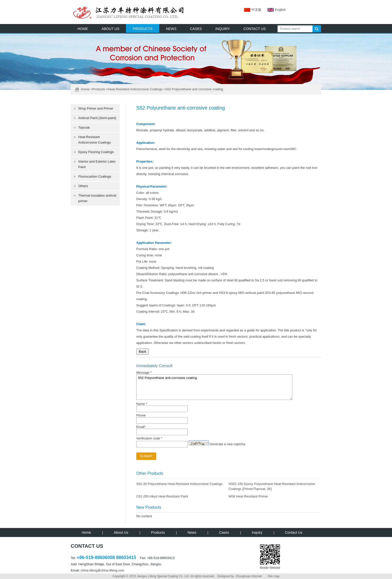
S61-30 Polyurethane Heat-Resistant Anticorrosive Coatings (179, 484)
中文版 (253, 10)
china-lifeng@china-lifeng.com (102, 570)
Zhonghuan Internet (249, 576)
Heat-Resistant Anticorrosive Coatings (135, 89)
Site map (274, 576)
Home (85, 89)
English (273, 10)
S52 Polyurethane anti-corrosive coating (214, 387)
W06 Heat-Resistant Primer (248, 496)
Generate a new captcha (227, 444)
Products (99, 89)
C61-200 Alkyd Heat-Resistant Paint (162, 496)
